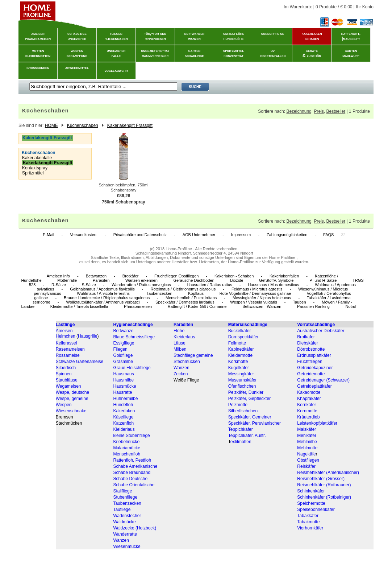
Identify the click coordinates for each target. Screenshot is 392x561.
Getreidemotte (311, 374)
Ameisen (64, 331)
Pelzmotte (238, 405)
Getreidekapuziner (315, 368)
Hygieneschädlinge (133, 325)
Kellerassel (66, 343)
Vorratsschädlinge (316, 325)
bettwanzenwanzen (195, 36)
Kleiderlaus (184, 337)
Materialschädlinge (248, 325)
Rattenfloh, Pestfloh (132, 460)
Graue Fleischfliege (132, 368)
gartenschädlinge (194, 53)
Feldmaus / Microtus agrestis (257, 289)
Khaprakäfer (309, 399)
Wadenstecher (127, 516)
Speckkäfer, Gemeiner (250, 417)
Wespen (64, 405)
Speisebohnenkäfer (316, 510)
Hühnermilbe (125, 399)
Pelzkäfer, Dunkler (246, 392)
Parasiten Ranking (313, 306)
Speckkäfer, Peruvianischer (255, 423)
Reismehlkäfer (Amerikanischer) (328, 473)
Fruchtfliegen (310, 362)
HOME (51, 125)
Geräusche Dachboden (194, 280)
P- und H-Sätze (323, 280)
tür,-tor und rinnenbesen (155, 36)
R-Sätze (59, 285)
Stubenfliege (125, 497)
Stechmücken (187, 362)
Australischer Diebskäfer (321, 331)
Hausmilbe (123, 380)
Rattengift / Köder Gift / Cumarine (197, 306)
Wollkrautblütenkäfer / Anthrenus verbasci (103, 302)
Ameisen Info (58, 276)
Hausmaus (123, 374)
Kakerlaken (124, 411)
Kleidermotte (240, 355)
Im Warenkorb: (298, 7)
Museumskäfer (243, 380)
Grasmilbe (123, 362)
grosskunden (38, 67)
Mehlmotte (307, 448)
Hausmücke (124, 386)
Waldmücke (124, 522)
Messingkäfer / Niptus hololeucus (262, 298)
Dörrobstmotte (311, 349)
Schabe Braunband (132, 473)
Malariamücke (127, 448)
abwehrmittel (77, 67)
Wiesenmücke (127, 546)
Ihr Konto (365, 7)
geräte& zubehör (312, 53)
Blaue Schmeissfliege (134, 337)
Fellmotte (237, 343)
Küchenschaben (83, 125)
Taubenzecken (160, 293)
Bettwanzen (96, 276)
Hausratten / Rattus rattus (209, 285)
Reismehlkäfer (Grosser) (321, 479)
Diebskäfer (307, 343)
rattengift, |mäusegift (351, 36)
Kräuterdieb (308, 417)
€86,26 (124, 196)
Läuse (180, 343)
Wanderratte (125, 534)
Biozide (237, 280)
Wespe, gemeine (72, 399)
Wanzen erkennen (141, 280)
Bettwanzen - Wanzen (262, 306)
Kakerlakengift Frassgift (130, 125)
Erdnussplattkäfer (314, 355)
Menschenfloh (127, 454)
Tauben (299, 302)
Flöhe (179, 331)
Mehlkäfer (307, 436)
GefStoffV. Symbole (276, 280)
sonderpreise (273, 33)
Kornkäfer (306, 405)
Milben (180, 349)
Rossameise (68, 355)
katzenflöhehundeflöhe (233, 36)
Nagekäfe (306, 454)
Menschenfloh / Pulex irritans (191, 298)
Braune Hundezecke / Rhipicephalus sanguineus (107, 298)
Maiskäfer (306, 429)
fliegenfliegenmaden (116, 36)
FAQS (328, 235)
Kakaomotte (309, 392)
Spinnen (64, 374)
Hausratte (122, 392)
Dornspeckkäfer (243, 337)
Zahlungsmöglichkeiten (287, 235)
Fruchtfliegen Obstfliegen (176, 276)
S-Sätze (89, 285)
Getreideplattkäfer (314, 386)
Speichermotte (311, 503)
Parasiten (101, 280)
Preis (319, 111)
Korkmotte (238, 362)
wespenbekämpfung (77, 53)
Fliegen (120, 349)
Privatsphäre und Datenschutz (140, 235)
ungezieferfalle (116, 53)
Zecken (181, 374)
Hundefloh (123, 405)
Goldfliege (123, 355)
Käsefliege (123, 417)
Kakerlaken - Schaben (234, 276)
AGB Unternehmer (199, 235)
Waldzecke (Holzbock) (135, 528)
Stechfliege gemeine (193, 355)
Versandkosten (84, 235)
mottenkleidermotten (38, 53)
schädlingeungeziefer (77, 36)
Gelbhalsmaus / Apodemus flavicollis (102, 289)
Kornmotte (307, 411)
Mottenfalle (67, 280)
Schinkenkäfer (311, 491)
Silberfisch (66, 368)
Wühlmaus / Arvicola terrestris (104, 293)
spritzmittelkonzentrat (233, 53)
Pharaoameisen (138, 306)
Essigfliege (124, 343)
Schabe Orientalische (134, 485)
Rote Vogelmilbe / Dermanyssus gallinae (255, 293)
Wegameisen (68, 386)
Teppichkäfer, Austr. (247, 436)
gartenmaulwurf (351, 53)
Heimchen (66, 336)
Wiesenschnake (71, 411)
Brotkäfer (131, 276)
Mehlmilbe (307, 442)
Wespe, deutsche (73, 392)
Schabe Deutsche (130, 479)
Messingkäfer (241, 374)
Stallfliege (122, 491)
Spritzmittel (33, 173)
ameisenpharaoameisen (38, 36)
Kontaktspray (35, 168)
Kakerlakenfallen (284, 276)
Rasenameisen (70, 349)
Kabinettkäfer (241, 349)
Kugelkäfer (239, 368)
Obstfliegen (308, 460)
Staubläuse (67, 380)
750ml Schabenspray (123, 202)
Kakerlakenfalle (37, 158)
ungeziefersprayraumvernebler (155, 53)
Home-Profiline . (180, 249)
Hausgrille (87, 336)
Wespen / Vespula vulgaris (253, 302)
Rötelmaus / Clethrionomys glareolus (183, 289)
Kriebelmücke (126, 442)
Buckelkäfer (240, 331)
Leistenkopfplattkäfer (317, 423)
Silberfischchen (243, 411)
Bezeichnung (299, 111)
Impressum (241, 235)
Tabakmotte (308, 522)
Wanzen (182, 368)
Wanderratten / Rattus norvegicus (141, 285)
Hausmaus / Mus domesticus (273, 285)
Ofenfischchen (242, 386)
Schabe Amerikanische (135, 466)
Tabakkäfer (308, 516)
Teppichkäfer (241, 429)
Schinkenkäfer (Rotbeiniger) (324, 497)
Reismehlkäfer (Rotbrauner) (324, 485)
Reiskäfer (306, 466)
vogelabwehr (116, 70)
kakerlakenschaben (312, 36)
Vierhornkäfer (310, 528)
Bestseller (336, 111)
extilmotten (241, 442)
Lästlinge (65, 325)
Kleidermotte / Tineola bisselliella (79, 306)
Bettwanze (123, 331)
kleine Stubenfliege (131, 436)
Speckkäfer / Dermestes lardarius (185, 302)
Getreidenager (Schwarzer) (323, 380)
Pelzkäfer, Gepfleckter (249, 399)
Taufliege (122, 510)
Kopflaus (196, 293)
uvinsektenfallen (273, 53)
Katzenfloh (123, 423)
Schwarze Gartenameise (80, 362)
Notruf (351, 306)
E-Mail (48, 235)
